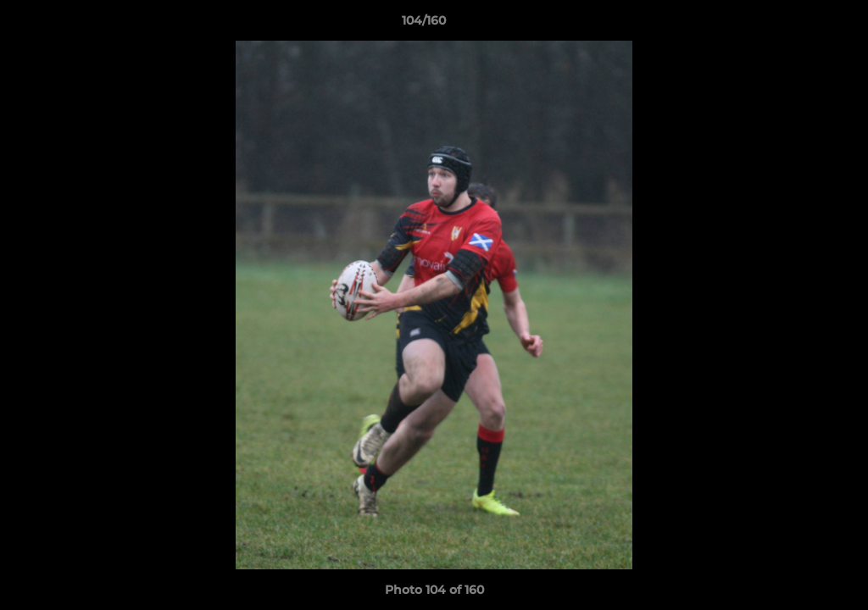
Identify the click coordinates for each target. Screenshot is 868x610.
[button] (797, 25)
